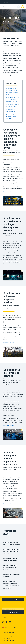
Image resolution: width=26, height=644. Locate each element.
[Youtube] (10, 622)
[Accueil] (6, 12)
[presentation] (14, 2)
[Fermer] (23, 2)
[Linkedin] (3, 622)
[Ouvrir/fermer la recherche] (14, 7)
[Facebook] (7, 622)
